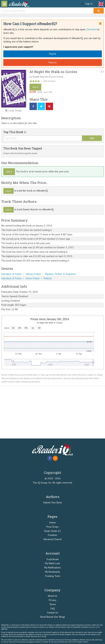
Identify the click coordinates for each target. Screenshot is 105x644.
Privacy (53, 600)
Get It (35, 87)
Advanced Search (52, 539)
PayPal (53, 54)
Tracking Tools (53, 576)
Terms (53, 604)
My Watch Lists (52, 563)
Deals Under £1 (52, 531)
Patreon (53, 62)
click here (61, 642)
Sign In (87, 4)
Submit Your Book (52, 502)
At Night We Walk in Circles (53, 72)
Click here (92, 29)
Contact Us (53, 613)
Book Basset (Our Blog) (53, 617)
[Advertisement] (52, 412)
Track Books (52, 559)
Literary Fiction (33, 274)
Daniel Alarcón (40, 77)
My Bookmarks (52, 572)
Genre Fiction (33, 278)
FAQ (53, 608)
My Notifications (52, 568)
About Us (52, 596)
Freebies (53, 535)
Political (48, 278)
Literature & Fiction (11, 274)
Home (52, 523)
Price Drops (52, 527)
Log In (8, 191)
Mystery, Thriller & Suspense (60, 274)
